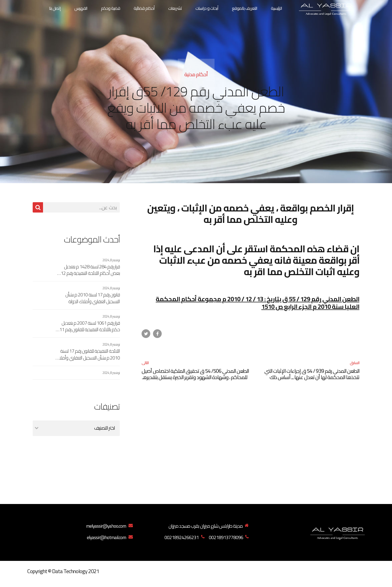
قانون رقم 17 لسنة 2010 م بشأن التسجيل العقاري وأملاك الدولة (93, 298)
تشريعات (175, 8)
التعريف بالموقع (245, 8)
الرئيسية (276, 8)
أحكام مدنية (196, 74)
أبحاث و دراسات (207, 8)
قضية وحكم (111, 8)
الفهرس (81, 8)
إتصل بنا (55, 8)
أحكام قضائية (144, 8)
